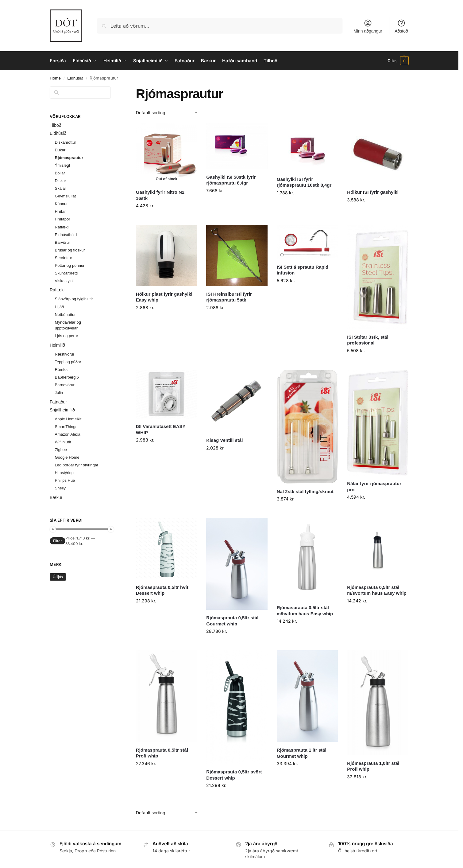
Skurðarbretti (66, 273)
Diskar (61, 181)
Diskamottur (66, 142)
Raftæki (62, 227)
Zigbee (61, 450)
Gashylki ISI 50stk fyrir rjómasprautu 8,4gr (231, 180)
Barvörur (63, 242)
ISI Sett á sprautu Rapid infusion (303, 270)
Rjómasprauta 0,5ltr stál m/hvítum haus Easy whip (305, 611)
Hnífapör (63, 219)
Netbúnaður (65, 315)
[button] (398, 61)
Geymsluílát (66, 196)
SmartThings (66, 427)
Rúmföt (61, 370)
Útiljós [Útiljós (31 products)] (58, 577)
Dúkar (60, 150)
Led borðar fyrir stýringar (77, 465)
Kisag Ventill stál (224, 440)
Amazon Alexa (68, 434)
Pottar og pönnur (70, 265)
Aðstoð (401, 26)
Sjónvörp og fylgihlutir (74, 299)
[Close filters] (113, 90)
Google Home (67, 457)
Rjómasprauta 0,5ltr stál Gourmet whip (232, 621)
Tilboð (56, 125)
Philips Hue (65, 480)
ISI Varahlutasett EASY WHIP (161, 429)
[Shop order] (167, 113)
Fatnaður (58, 402)
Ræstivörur (65, 354)
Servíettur (64, 258)
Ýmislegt (63, 165)
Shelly (60, 488)
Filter (58, 541)
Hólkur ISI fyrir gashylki (373, 192)
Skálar (61, 188)
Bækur (56, 497)
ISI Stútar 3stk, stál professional (368, 340)
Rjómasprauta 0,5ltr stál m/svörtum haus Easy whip (377, 590)
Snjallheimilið (62, 410)
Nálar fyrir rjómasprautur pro (374, 487)
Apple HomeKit (68, 419)
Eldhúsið (75, 78)
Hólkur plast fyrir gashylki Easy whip (164, 297)
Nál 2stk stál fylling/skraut (305, 491)
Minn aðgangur (368, 26)
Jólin (59, 393)
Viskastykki (65, 281)
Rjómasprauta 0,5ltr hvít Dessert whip (162, 590)
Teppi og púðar (68, 362)
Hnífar (60, 211)
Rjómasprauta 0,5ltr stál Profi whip (162, 753)
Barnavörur (65, 385)
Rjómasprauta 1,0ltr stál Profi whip (373, 766)
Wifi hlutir (63, 442)
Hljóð (60, 307)
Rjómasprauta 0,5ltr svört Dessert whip (234, 775)
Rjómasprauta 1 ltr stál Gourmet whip (302, 753)
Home (55, 78)
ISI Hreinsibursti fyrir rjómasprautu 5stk (229, 297)
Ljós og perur (67, 336)
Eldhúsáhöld (66, 235)
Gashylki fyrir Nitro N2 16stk (160, 195)
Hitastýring (64, 473)
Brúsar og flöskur (70, 250)
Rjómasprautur (69, 158)
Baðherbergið (67, 377)
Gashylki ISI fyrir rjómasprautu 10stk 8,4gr (304, 182)
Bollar (60, 173)
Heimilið (57, 345)
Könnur (61, 204)
